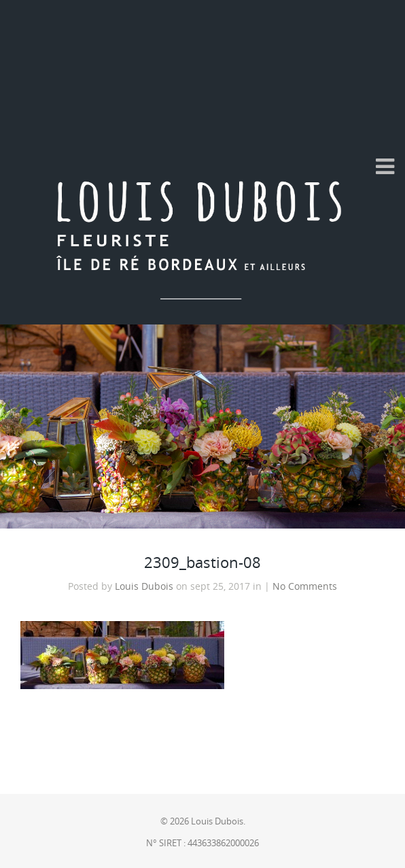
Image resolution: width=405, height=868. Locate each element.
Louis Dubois (144, 586)
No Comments (305, 586)
